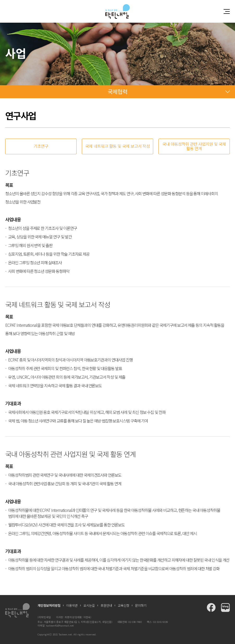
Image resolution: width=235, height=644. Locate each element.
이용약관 (72, 605)
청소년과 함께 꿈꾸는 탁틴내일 (118, 11)
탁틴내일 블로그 (225, 608)
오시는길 (89, 605)
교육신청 (123, 605)
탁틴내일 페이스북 (211, 608)
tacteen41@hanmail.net (60, 625)
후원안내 (106, 605)
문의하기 (141, 605)
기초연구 (41, 146)
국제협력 (118, 91)
